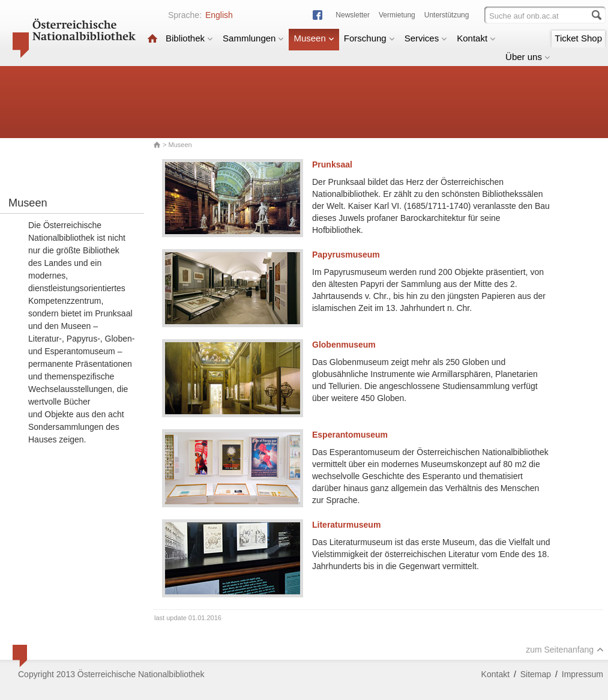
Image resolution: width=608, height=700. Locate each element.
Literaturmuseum (346, 525)
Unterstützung (447, 15)
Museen (314, 38)
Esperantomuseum (350, 435)
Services (426, 38)
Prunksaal (332, 164)
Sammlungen (253, 38)
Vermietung (397, 15)
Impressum (582, 674)
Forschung (369, 38)
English (219, 15)
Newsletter (353, 15)
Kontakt (476, 38)
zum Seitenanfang (565, 650)
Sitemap (536, 674)
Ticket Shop (578, 38)
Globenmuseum (344, 345)
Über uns (528, 57)
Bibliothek (189, 38)
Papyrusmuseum (346, 255)
